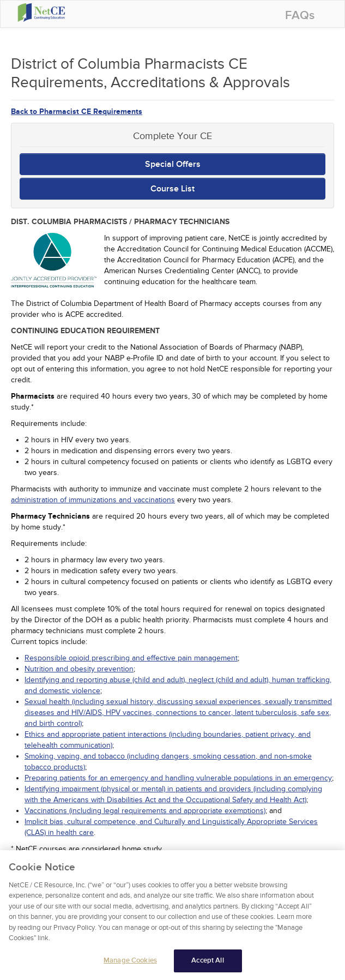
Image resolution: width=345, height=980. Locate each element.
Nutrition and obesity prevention (79, 669)
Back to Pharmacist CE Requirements (77, 112)
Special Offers (173, 164)
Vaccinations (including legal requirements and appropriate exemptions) (145, 811)
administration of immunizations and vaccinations (93, 500)
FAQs (300, 16)
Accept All (207, 964)
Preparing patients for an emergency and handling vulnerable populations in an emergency (178, 778)
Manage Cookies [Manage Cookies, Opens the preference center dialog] (130, 964)
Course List (172, 189)
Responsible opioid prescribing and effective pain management (131, 658)
